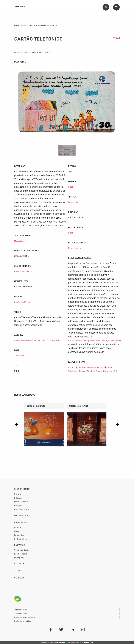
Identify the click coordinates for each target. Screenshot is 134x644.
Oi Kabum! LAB (21, 539)
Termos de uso (21, 610)
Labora (18, 527)
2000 (70, 172)
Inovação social (22, 502)
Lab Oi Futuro (21, 554)
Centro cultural (22, 550)
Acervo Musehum (29, 26)
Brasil (71, 233)
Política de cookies (23, 621)
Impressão (73, 202)
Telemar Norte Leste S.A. (107, 371)
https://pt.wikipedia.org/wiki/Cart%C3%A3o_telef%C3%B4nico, (96, 340)
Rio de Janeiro (74, 248)
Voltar (116, 38)
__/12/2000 (19, 356)
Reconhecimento (22, 509)
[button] (17, 425)
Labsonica (19, 535)
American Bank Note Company (91, 367)
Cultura (18, 494)
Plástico (72, 187)
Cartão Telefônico (22, 302)
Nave (17, 531)
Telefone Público (86, 371)
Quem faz (19, 506)
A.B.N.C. (72, 367)
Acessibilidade (21, 614)
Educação (19, 498)
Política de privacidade (24, 617)
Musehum (19, 558)
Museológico (20, 241)
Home (17, 26)
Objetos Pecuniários (23, 271)
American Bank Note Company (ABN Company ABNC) (38, 340)
